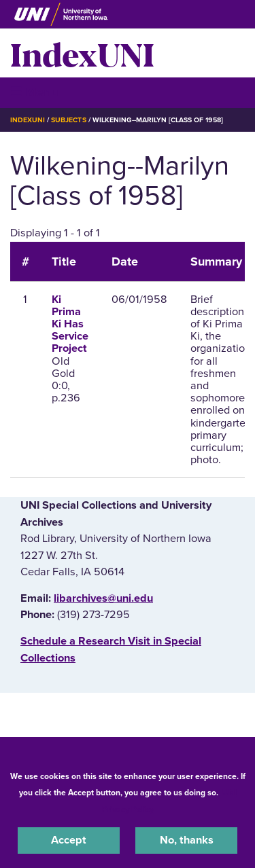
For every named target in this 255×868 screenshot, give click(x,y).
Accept (69, 840)
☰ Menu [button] (34, 92)
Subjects (68, 120)
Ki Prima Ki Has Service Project (70, 324)
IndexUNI (82, 53)
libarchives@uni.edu (103, 598)
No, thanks (187, 840)
